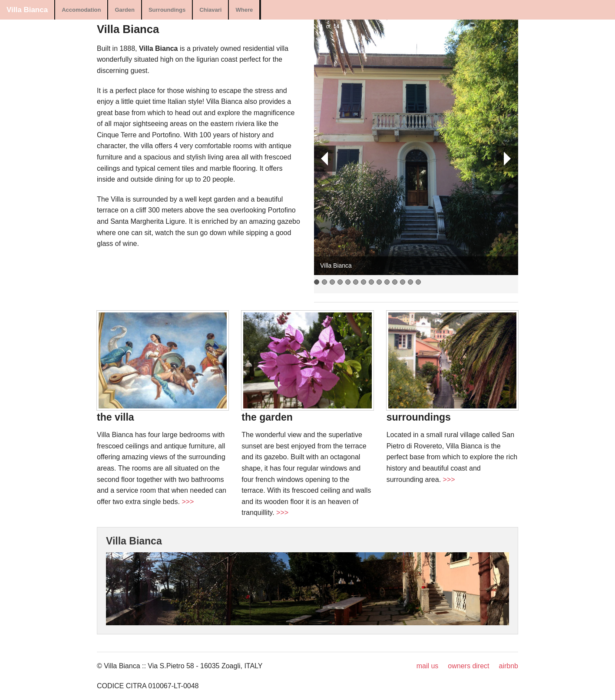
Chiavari (210, 10)
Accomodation (81, 10)
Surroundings (167, 10)
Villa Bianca (27, 10)
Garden (125, 10)
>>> (188, 502)
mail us (428, 666)
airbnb (509, 666)
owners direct (468, 666)
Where (244, 10)
